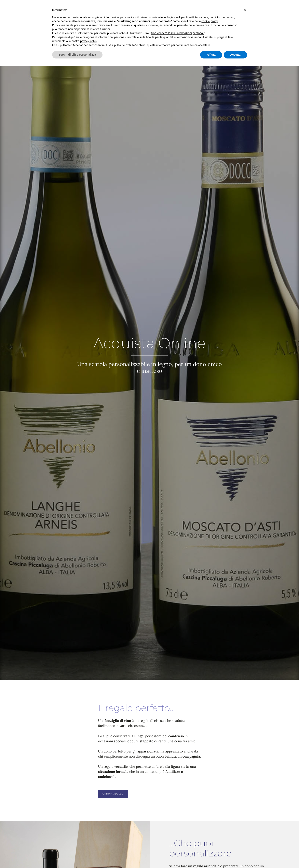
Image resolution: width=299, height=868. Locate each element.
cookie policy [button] (210, 21)
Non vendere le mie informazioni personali (178, 33)
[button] (245, 10)
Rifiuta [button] (211, 55)
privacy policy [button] (89, 41)
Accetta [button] (235, 55)
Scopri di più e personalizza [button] (77, 55)
